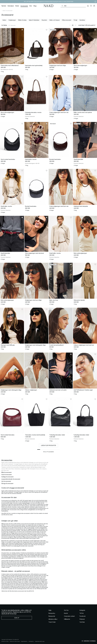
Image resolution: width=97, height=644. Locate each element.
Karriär (66, 613)
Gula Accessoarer (7, 475)
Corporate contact (69, 616)
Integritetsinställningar (40, 641)
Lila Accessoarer (6, 481)
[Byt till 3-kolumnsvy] (75, 25)
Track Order (52, 622)
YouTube (82, 622)
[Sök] (73, 6)
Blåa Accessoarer (7, 472)
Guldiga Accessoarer (7, 477)
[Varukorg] (94, 6)
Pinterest (82, 619)
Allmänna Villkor (5, 641)
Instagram (82, 610)
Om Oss (66, 610)
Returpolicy (52, 613)
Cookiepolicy (31, 641)
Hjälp (50, 610)
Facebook (83, 616)
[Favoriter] (91, 6)
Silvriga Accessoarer (7, 483)
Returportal (52, 616)
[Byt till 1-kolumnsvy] (70, 25)
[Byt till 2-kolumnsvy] (73, 25)
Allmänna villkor (53, 619)
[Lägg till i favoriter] (22, 30)
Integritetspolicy (24, 641)
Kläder (3, 11)
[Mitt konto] (88, 6)
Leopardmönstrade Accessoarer (11, 479)
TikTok (82, 613)
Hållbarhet (67, 619)
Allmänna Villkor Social (15, 641)
